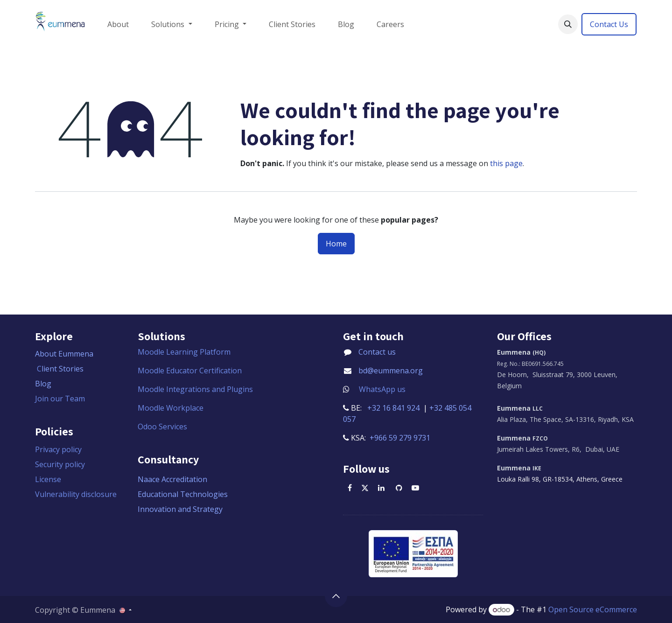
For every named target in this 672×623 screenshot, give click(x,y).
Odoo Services (162, 427)
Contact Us (609, 24)
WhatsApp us (382, 389)
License (48, 479)
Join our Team (60, 399)
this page (506, 163)
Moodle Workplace (171, 408)
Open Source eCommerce (593, 609)
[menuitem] (118, 24)
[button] (568, 24)
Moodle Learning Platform (185, 352)
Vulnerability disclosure (76, 494)
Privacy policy (58, 449)
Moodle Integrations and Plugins (196, 389)
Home (336, 244)
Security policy (60, 464)
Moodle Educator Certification (190, 371)
